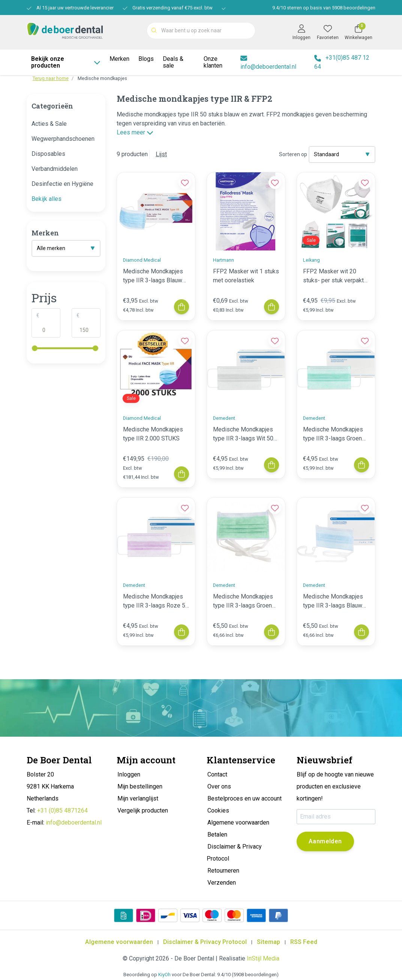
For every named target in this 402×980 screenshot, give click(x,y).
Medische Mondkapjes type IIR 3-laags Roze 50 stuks (156, 602)
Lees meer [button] (135, 132)
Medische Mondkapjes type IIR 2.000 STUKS (153, 434)
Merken (119, 59)
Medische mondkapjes (102, 78)
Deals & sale (173, 62)
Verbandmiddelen (55, 169)
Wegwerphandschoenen (63, 139)
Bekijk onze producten (66, 62)
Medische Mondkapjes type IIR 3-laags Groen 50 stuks (333, 434)
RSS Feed (304, 942)
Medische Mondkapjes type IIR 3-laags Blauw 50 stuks (153, 276)
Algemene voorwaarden (119, 942)
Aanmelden (325, 841)
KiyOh (164, 975)
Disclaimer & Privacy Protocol (205, 942)
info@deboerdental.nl (74, 822)
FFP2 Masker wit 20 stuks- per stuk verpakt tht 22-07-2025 (333, 276)
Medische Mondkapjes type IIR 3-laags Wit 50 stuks (243, 434)
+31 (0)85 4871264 (62, 810)
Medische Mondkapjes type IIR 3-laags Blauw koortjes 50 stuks (333, 602)
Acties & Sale (49, 124)
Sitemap (268, 942)
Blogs (146, 59)
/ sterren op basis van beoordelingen (323, 8)
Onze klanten (213, 62)
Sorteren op (293, 154)
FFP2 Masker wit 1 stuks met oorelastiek (246, 276)
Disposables (48, 154)
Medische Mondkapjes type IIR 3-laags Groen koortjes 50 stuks (243, 602)
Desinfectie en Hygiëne (62, 184)
